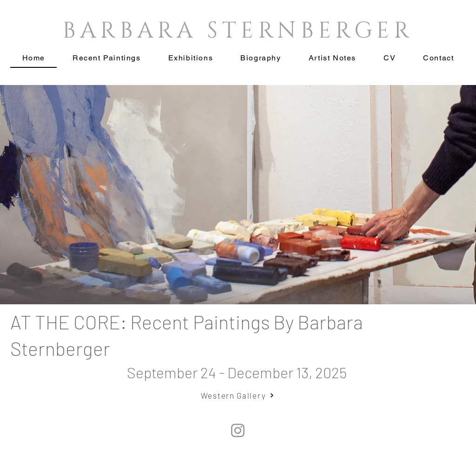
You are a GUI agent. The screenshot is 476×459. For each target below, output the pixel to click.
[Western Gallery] (238, 395)
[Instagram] (238, 430)
